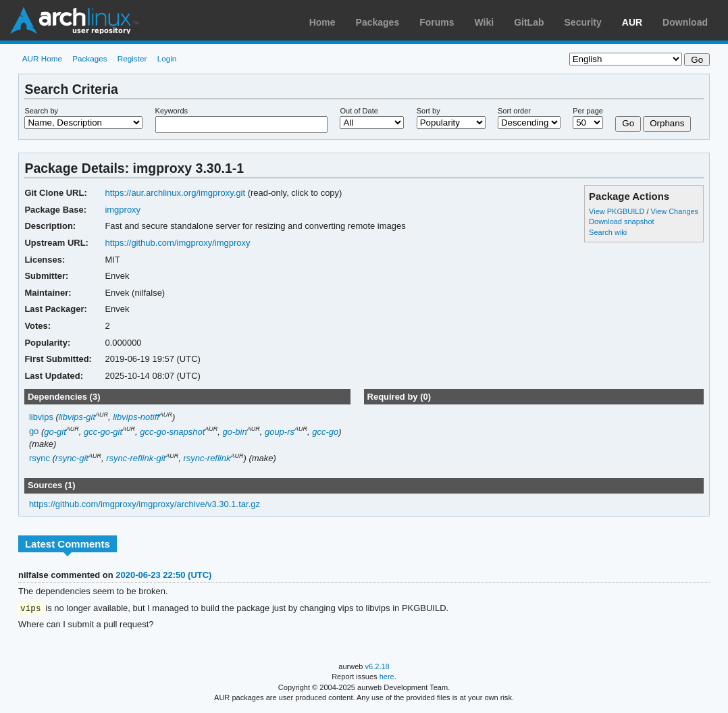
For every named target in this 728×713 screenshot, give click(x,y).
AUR (632, 22)
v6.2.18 (378, 667)
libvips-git (77, 417)
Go (628, 123)
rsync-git (72, 458)
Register (132, 58)
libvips (41, 417)
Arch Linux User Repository (74, 20)
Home (322, 22)
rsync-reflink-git (136, 458)
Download (685, 22)
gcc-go (325, 432)
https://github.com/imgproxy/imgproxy (177, 243)
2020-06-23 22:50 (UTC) (163, 575)
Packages (378, 22)
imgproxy (123, 210)
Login (167, 58)
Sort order (514, 111)
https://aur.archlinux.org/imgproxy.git (175, 193)
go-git (55, 432)
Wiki (485, 22)
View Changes (674, 211)
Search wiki (608, 232)
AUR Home (42, 58)
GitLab (529, 22)
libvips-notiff (136, 417)
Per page (588, 111)
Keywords (172, 111)
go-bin (235, 432)
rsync (40, 458)
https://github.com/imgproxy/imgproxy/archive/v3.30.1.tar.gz (145, 504)
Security (583, 22)
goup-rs (280, 432)
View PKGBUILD (618, 211)
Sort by (428, 111)
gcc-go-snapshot (172, 432)
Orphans (667, 123)
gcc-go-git (103, 432)
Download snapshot (621, 221)
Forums (437, 22)
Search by (41, 111)
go (34, 432)
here (387, 677)
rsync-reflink (207, 458)
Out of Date (359, 111)
